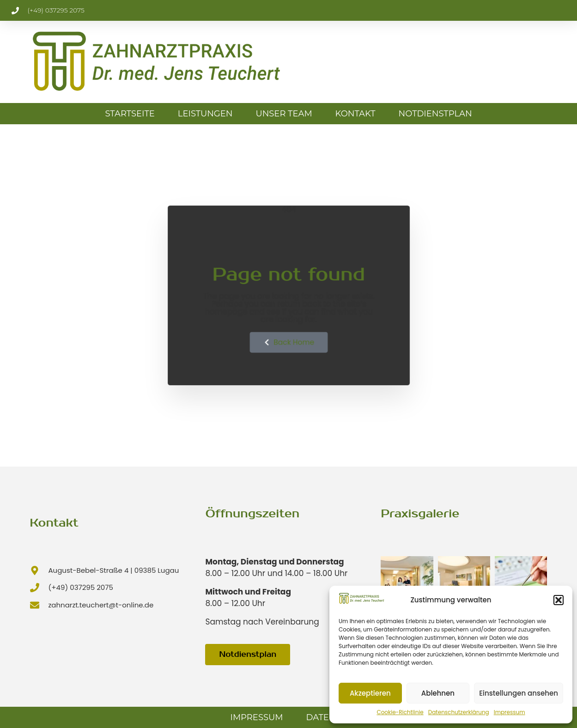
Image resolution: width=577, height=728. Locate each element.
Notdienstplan (435, 114)
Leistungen (205, 114)
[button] (559, 600)
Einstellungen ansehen (519, 693)
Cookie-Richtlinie (400, 712)
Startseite (130, 114)
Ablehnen (438, 693)
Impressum (510, 712)
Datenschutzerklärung (459, 712)
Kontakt (355, 114)
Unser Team (284, 114)
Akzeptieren (370, 693)
